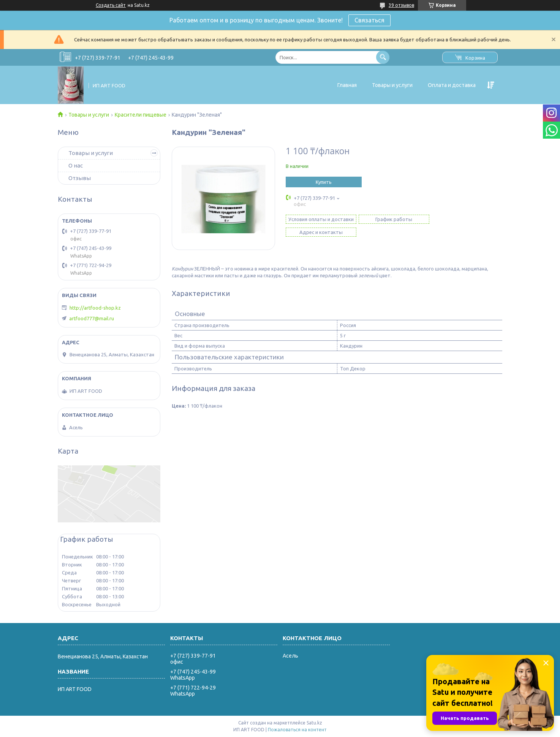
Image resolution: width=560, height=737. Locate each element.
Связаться (369, 20)
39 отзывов (401, 5)
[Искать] (383, 57)
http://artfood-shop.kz (95, 308)
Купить (324, 182)
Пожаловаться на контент (297, 730)
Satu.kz (314, 723)
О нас (76, 165)
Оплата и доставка (452, 85)
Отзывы (80, 178)
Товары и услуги (392, 85)
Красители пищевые (141, 115)
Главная (347, 85)
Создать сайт (111, 5)
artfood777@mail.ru (92, 318)
